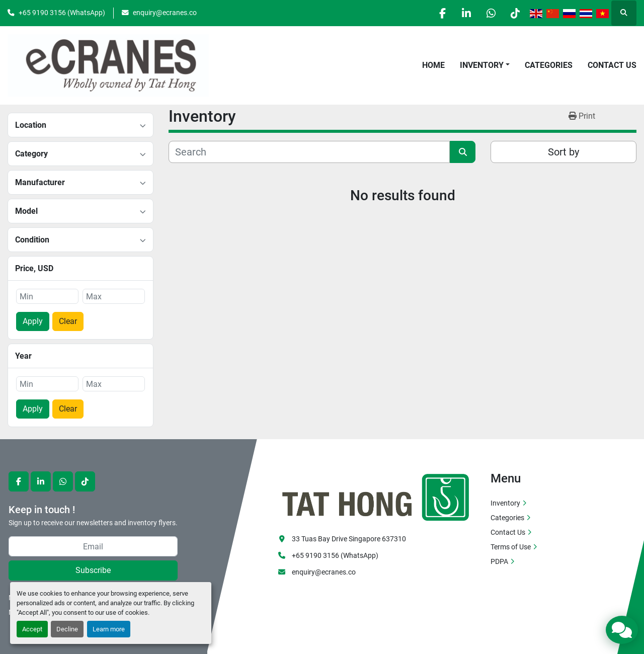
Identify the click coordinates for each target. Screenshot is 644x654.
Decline (67, 629)
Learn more (109, 629)
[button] (485, 65)
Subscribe (93, 570)
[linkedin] (463, 13)
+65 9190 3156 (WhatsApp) (62, 13)
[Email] (93, 546)
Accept (32, 629)
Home (433, 65)
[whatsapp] (489, 13)
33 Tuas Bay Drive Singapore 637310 (349, 539)
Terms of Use (511, 547)
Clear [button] (68, 321)
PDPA (499, 561)
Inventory (482, 65)
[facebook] (438, 13)
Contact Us (612, 65)
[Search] (309, 152)
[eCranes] (376, 496)
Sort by (563, 152)
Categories (549, 65)
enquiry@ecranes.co (165, 13)
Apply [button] (33, 321)
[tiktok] (515, 13)
